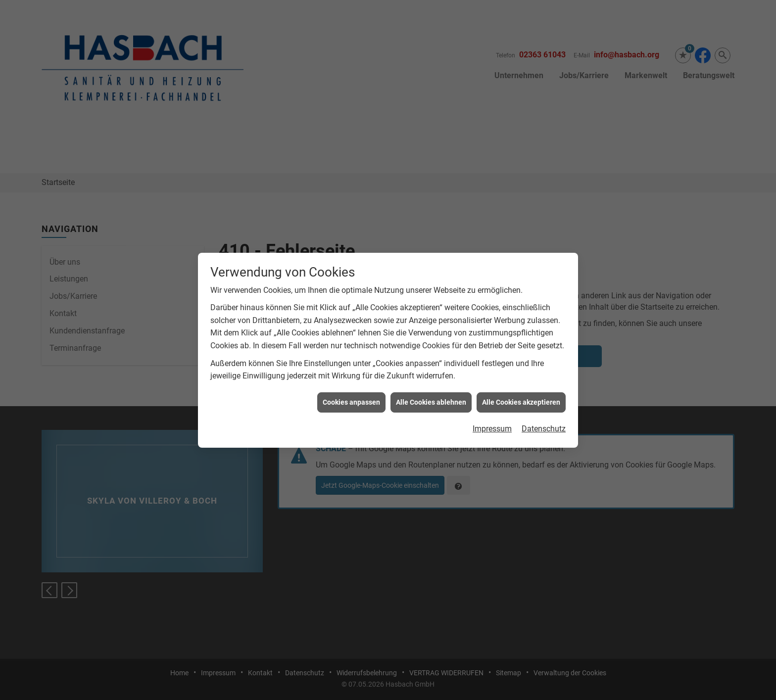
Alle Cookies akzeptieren (521, 385)
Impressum (492, 412)
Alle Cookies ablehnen (431, 385)
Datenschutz (544, 412)
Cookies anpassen (351, 385)
